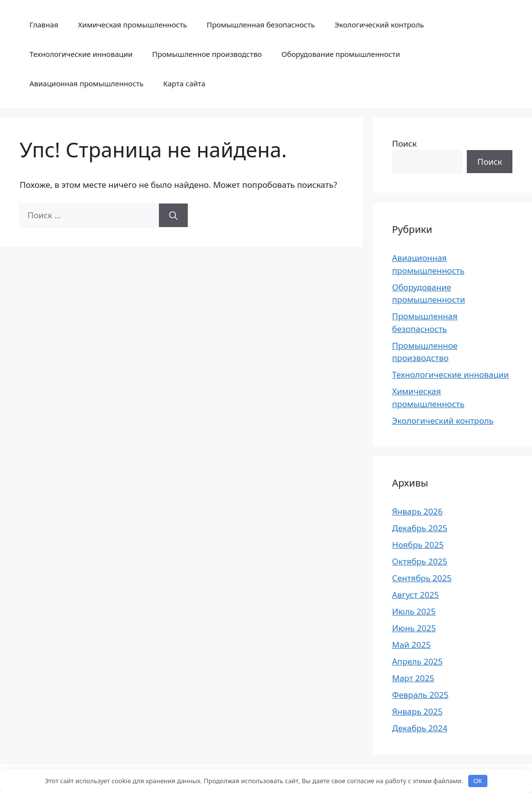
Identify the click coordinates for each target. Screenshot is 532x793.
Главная (44, 25)
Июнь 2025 (414, 628)
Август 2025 (416, 595)
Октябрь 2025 (420, 561)
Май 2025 (412, 645)
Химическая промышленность (132, 25)
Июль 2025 (414, 611)
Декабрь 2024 (420, 728)
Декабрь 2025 (420, 528)
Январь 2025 (418, 711)
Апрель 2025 (418, 661)
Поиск (405, 143)
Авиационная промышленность (87, 83)
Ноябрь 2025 (418, 545)
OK (478, 781)
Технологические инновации (81, 54)
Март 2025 (413, 678)
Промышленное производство (207, 54)
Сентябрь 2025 (422, 578)
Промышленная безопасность (261, 25)
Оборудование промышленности (341, 54)
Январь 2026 (418, 511)
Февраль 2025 (420, 695)
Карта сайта (184, 83)
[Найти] (173, 215)
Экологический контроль (379, 25)
